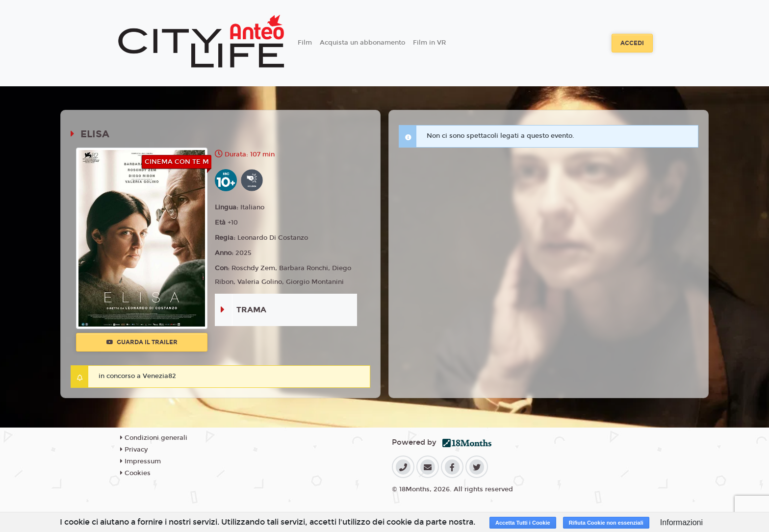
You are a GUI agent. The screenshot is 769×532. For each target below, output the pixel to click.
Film (305, 43)
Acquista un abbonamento (362, 43)
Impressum (141, 461)
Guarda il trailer (142, 342)
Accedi (632, 43)
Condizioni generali (154, 438)
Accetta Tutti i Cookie (523, 523)
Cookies (135, 473)
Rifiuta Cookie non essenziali (606, 523)
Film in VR (429, 43)
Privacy (134, 450)
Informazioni (681, 522)
